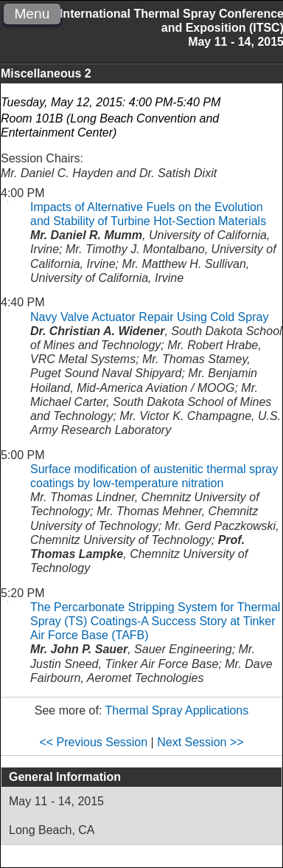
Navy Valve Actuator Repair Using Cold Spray (149, 317)
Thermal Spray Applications (177, 710)
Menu (32, 14)
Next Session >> (200, 742)
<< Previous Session (93, 742)
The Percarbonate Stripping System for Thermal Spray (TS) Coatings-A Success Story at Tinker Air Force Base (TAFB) (155, 621)
